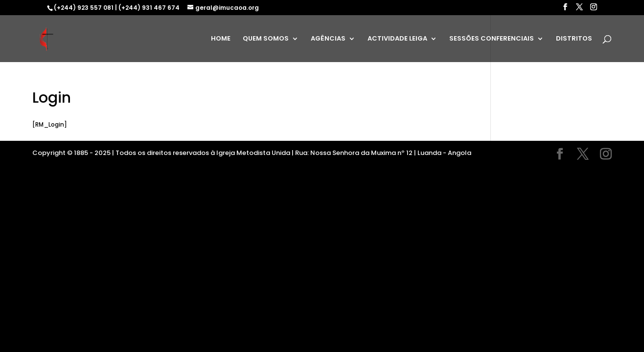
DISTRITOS (574, 39)
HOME (221, 39)
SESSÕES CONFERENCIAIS (492, 39)
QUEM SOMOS (266, 39)
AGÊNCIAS (328, 39)
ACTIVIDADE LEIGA (397, 39)
